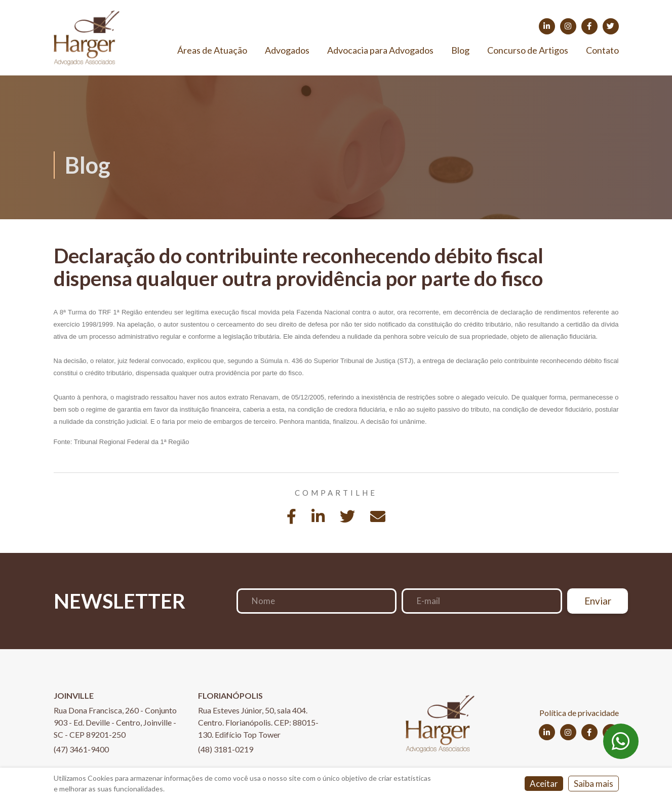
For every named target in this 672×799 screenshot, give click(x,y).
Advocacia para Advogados (380, 50)
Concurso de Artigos (528, 50)
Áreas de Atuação (212, 50)
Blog (460, 50)
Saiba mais (594, 784)
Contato (602, 50)
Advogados (287, 50)
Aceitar (544, 784)
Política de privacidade (579, 713)
